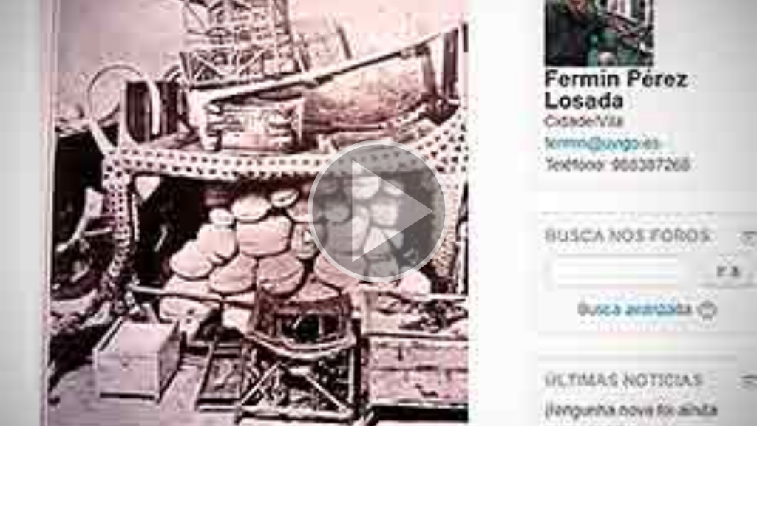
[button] (378, 213)
